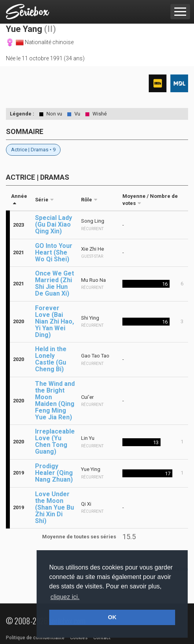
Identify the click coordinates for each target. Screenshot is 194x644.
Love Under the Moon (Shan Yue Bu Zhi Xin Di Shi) (55, 507)
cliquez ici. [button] (65, 597)
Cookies (79, 638)
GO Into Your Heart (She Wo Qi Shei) (54, 252)
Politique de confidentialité (35, 638)
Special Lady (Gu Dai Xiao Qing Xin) (54, 224)
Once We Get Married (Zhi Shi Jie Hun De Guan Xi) (55, 283)
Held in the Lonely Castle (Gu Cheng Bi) (51, 359)
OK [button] (112, 617)
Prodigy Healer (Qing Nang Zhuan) (54, 473)
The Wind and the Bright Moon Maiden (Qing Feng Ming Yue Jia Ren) (55, 400)
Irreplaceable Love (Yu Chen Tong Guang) (55, 441)
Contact (102, 638)
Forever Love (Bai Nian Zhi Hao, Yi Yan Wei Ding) (55, 321)
